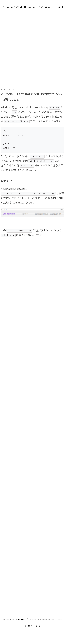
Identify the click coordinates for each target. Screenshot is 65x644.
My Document (29, 7)
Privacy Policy (47, 619)
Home (9, 7)
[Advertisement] (32, 48)
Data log (33, 619)
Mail (60, 619)
